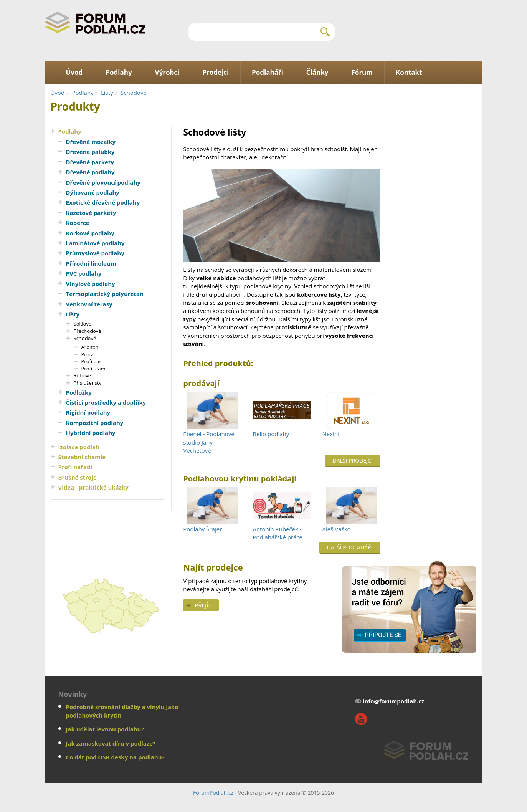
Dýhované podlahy (93, 192)
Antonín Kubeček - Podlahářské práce (278, 533)
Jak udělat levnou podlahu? (105, 729)
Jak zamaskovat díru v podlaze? (111, 743)
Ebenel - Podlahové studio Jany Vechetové (209, 442)
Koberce (78, 223)
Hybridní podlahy (91, 433)
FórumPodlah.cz (213, 793)
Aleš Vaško (337, 529)
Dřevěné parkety (90, 162)
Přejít (203, 605)
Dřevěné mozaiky (91, 142)
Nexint (331, 434)
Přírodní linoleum (91, 263)
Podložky (79, 392)
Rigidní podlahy (88, 412)
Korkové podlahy (90, 233)
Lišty (107, 93)
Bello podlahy (271, 434)
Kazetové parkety (91, 213)
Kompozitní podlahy (95, 423)
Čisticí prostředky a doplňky (106, 402)
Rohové (82, 375)
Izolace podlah (79, 447)
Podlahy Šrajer (202, 529)
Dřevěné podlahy (90, 172)
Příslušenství (88, 383)
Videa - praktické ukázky (93, 487)
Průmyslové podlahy (95, 253)
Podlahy (83, 93)
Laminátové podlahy (95, 243)
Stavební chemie (82, 457)
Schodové (134, 93)
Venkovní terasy (89, 304)
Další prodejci (353, 461)
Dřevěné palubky (90, 152)
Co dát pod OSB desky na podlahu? (115, 757)
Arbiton (90, 347)
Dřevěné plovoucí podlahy (103, 182)
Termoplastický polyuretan (105, 294)
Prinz (87, 354)
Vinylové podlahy (91, 284)
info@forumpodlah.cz (394, 701)
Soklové (83, 324)
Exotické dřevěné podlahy (103, 202)
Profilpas (92, 361)
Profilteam (93, 369)
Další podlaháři (350, 547)
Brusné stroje (78, 477)
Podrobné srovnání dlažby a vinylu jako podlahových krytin (122, 711)
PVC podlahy (84, 273)
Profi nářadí (75, 467)
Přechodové (88, 331)
